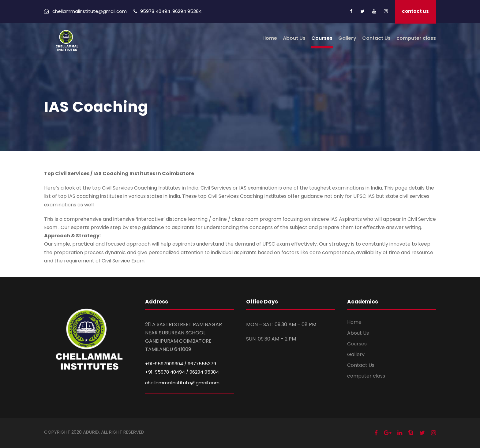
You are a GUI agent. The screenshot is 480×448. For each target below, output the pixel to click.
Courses (322, 38)
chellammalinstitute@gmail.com (182, 383)
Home (270, 38)
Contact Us (376, 38)
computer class (416, 38)
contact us (415, 11)
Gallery (347, 38)
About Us (294, 38)
